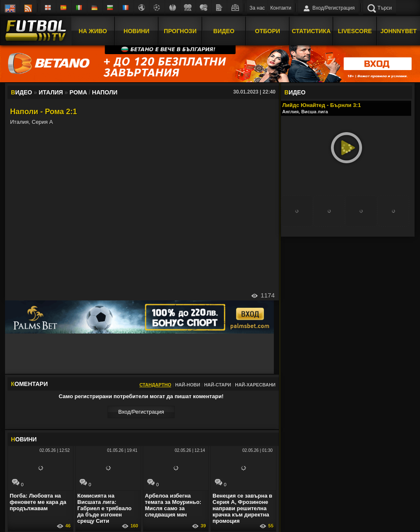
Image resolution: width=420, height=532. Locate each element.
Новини (136, 31)
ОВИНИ (24, 439)
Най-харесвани (255, 385)
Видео (224, 31)
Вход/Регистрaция (141, 412)
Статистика (311, 31)
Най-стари (218, 385)
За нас (257, 8)
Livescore (355, 31)
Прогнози (180, 31)
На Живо (93, 31)
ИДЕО (295, 92)
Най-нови (188, 385)
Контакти (281, 8)
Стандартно (155, 385)
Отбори (268, 31)
